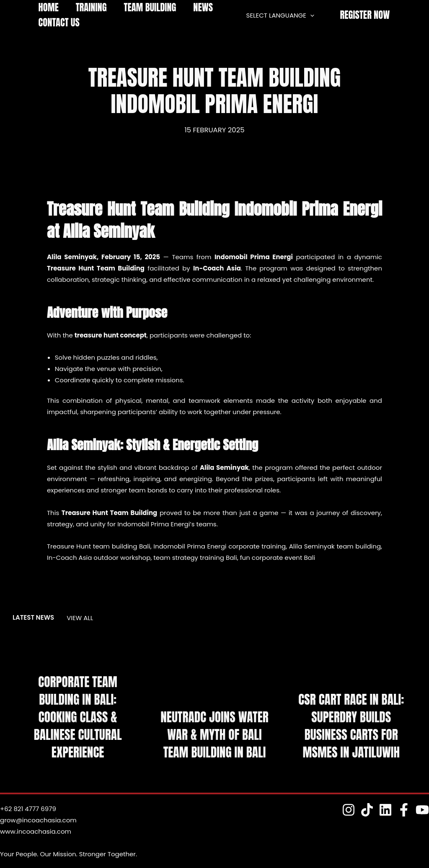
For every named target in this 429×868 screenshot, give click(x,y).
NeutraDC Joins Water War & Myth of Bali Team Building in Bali (214, 735)
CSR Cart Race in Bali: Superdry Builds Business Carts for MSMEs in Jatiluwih (351, 726)
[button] (365, 15)
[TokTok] (367, 810)
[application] (312, 15)
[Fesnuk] (404, 810)
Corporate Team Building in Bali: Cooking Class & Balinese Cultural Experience (78, 717)
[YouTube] (422, 810)
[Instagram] (349, 810)
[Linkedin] (385, 810)
